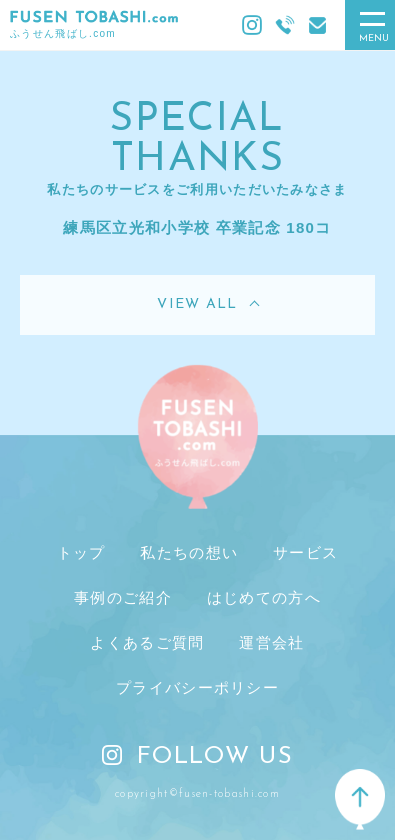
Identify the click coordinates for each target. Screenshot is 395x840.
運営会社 (271, 642)
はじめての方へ (264, 597)
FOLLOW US (197, 757)
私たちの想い (189, 552)
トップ (81, 552)
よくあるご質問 (147, 642)
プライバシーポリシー (197, 687)
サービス (305, 552)
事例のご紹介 (123, 597)
